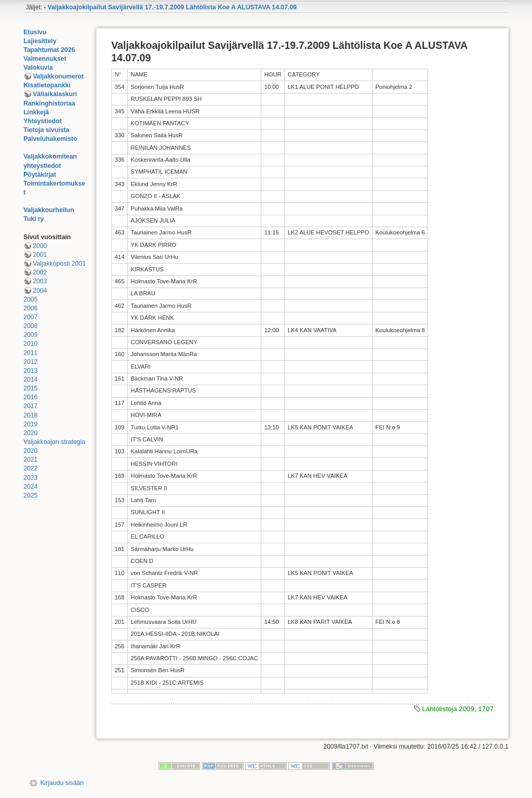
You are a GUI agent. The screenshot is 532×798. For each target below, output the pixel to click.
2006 (30, 308)
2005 (30, 299)
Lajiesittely (40, 41)
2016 (30, 397)
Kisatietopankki (47, 85)
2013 (30, 371)
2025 (30, 495)
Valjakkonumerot (58, 76)
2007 (30, 317)
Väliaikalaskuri (55, 94)
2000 (40, 246)
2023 (30, 478)
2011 (30, 353)
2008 (30, 326)
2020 (30, 433)
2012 (30, 362)
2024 (30, 487)
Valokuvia (38, 68)
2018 (30, 415)
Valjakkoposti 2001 (59, 264)
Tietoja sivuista (46, 130)
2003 (40, 281)
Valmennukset (45, 59)
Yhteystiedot (43, 121)
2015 (30, 388)
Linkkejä (36, 112)
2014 (30, 380)
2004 (40, 291)
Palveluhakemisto (50, 139)
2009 (30, 335)
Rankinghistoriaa (49, 103)
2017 (30, 406)
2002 (40, 272)
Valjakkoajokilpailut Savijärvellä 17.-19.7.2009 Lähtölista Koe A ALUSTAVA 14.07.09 (172, 7)
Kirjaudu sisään (62, 783)
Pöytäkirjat (40, 175)
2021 (30, 460)
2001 (40, 255)
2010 (30, 344)
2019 (30, 424)
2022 (30, 468)
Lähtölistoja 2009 (448, 709)
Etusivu (35, 32)
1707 (486, 709)
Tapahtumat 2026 (49, 50)
